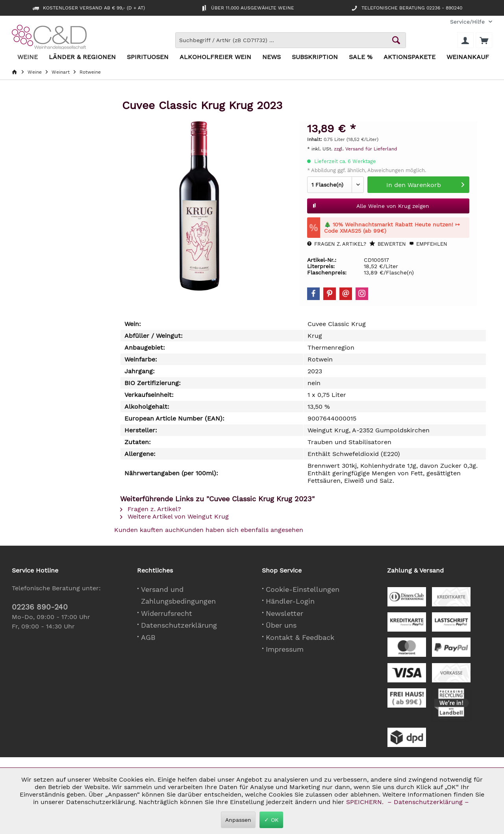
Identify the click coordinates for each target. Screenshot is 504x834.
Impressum (285, 649)
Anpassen (238, 820)
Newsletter (284, 613)
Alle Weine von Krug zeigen (371, 204)
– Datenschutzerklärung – (428, 802)
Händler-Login (290, 601)
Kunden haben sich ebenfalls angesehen (242, 530)
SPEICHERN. (366, 802)
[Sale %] (361, 57)
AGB (148, 637)
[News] (271, 57)
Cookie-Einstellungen (303, 589)
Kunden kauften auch (147, 530)
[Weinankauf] (468, 57)
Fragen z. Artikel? (337, 244)
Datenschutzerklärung (179, 625)
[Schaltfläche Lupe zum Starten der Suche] (396, 40)
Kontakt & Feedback (300, 637)
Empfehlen (428, 244)
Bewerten (388, 244)
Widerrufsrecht (167, 613)
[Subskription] (315, 57)
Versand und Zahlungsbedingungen (178, 595)
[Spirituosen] (148, 57)
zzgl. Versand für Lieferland (366, 149)
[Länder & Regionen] (82, 57)
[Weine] (28, 57)
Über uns (281, 625)
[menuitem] (468, 22)
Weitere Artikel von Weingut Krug (174, 516)
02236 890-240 (40, 607)
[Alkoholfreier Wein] (215, 57)
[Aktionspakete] (409, 57)
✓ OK (271, 820)
